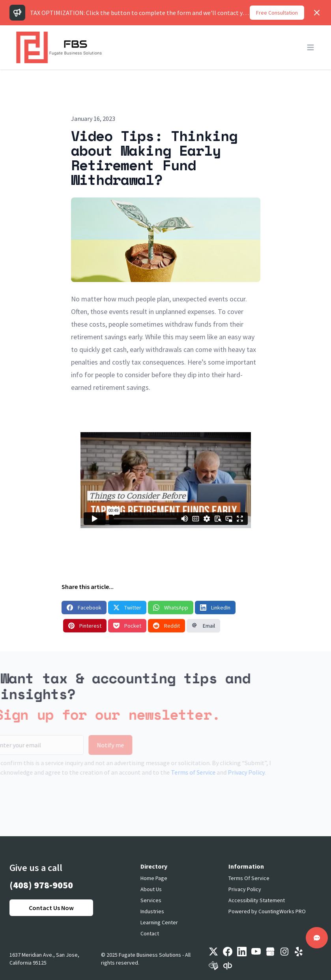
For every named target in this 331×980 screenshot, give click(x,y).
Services (151, 900)
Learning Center (159, 922)
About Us (151, 889)
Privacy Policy (233, 772)
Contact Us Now (51, 908)
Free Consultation (277, 13)
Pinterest (85, 626)
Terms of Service (180, 772)
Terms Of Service (249, 878)
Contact (150, 933)
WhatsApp (171, 608)
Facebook (84, 608)
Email (203, 626)
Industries (152, 911)
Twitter (127, 608)
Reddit (166, 626)
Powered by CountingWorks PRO (267, 911)
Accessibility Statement (257, 900)
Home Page (154, 878)
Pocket (127, 626)
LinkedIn (215, 608)
